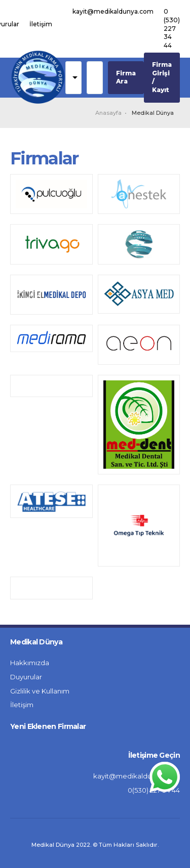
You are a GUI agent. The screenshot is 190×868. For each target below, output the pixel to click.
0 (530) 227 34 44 (172, 28)
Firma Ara (126, 77)
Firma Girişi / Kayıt (162, 77)
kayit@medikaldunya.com (113, 11)
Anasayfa (108, 113)
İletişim (41, 24)
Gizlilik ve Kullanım (40, 691)
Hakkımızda (30, 663)
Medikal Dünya (153, 113)
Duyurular (26, 677)
